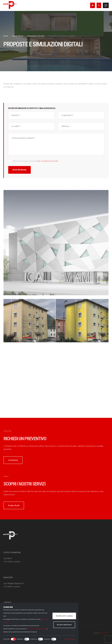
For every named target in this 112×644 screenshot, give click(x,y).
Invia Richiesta (19, 170)
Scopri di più (15, 509)
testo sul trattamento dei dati (47, 161)
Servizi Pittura (18, 36)
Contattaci (14, 463)
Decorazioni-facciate (36, 36)
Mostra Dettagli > (70, 639)
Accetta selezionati (64, 625)
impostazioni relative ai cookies (37, 629)
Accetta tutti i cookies (64, 616)
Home (6, 36)
